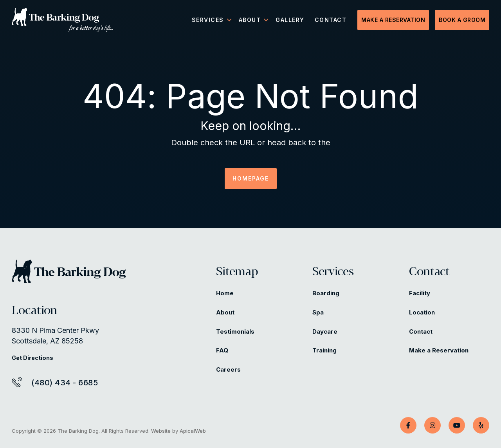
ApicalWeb (193, 431)
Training (324, 350)
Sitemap (237, 272)
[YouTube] (457, 425)
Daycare (325, 331)
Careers (228, 369)
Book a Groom (462, 20)
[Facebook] (408, 425)
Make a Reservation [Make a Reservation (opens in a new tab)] (439, 350)
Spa (318, 312)
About (225, 312)
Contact (429, 272)
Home (225, 293)
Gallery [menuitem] (290, 20)
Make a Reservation (393, 20)
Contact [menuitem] (331, 20)
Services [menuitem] (208, 20)
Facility (420, 293)
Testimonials (235, 331)
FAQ (222, 350)
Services (333, 272)
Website (161, 431)
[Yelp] (481, 425)
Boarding (326, 293)
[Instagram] (433, 425)
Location (422, 312)
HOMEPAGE (251, 178)
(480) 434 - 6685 (65, 383)
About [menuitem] (250, 20)
